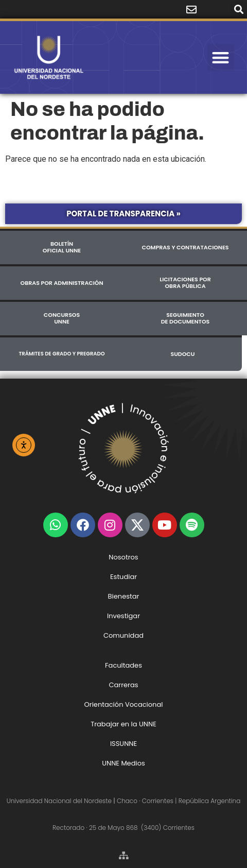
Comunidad (123, 635)
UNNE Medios (123, 763)
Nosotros (123, 557)
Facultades (123, 665)
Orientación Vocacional (124, 704)
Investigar (123, 616)
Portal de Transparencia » (123, 214)
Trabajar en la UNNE (123, 724)
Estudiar (123, 577)
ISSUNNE (123, 744)
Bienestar (124, 596)
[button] (239, 10)
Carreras (123, 685)
